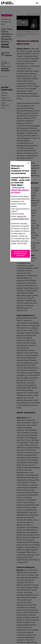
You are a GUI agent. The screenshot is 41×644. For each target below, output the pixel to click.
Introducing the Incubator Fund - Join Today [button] (20, 254)
